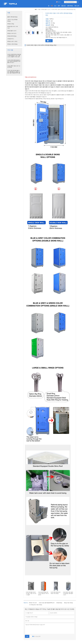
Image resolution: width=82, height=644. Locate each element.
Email (49, 41)
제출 (27, 636)
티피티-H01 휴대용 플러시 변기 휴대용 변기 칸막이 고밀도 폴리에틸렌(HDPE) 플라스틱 (14, 72)
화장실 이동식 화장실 (68, 603)
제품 (39, 9)
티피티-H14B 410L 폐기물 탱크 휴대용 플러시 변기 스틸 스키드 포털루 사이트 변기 (14, 56)
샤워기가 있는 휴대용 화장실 (12, 20)
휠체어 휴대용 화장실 (12, 17)
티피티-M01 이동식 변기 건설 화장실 (14, 66)
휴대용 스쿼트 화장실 (12, 44)
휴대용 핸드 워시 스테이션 (13, 27)
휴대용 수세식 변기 (12, 33)
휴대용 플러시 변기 (46, 9)
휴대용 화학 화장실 (12, 36)
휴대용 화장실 (59, 603)
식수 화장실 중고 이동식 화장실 (36, 605)
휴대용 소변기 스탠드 (12, 41)
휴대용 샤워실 (11, 24)
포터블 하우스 (11, 39)
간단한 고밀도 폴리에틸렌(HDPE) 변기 (47, 603)
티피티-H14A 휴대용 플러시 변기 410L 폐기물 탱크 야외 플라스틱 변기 (14, 61)
